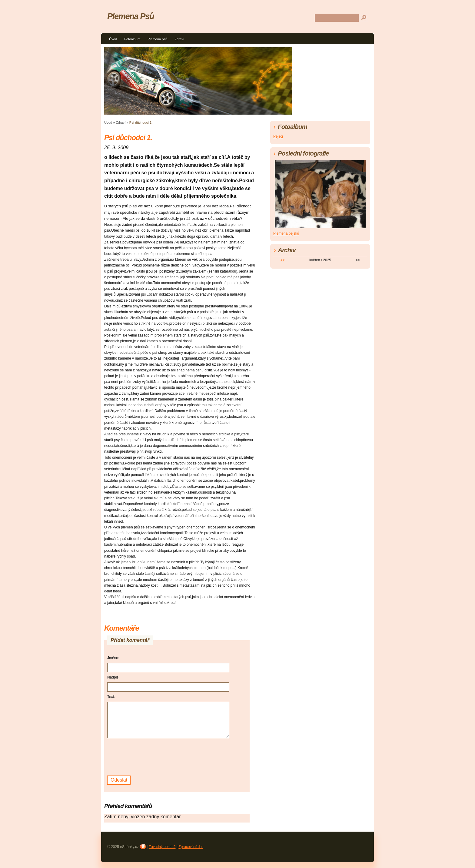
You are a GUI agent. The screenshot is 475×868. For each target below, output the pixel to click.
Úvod (113, 39)
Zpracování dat (191, 847)
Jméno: (113, 658)
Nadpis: (113, 677)
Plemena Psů (131, 16)
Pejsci (278, 136)
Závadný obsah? (162, 847)
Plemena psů (157, 39)
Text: (111, 697)
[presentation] (153, 756)
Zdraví (179, 39)
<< (283, 260)
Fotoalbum (132, 39)
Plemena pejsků (286, 233)
